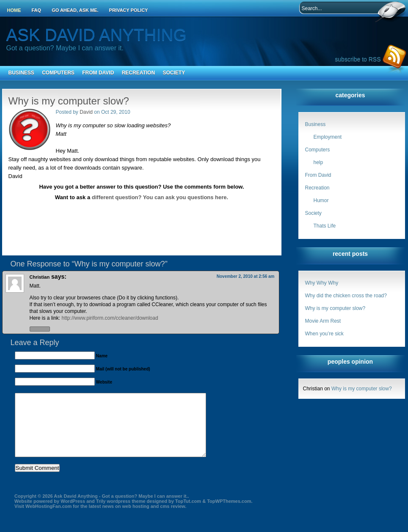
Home (14, 10)
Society (174, 73)
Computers (58, 73)
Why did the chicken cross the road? (346, 296)
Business (21, 73)
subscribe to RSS (358, 59)
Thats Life (325, 226)
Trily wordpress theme (121, 514)
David (86, 112)
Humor (321, 200)
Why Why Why (322, 283)
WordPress (73, 514)
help (318, 162)
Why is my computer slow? (335, 308)
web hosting (135, 519)
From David (98, 73)
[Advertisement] (142, 209)
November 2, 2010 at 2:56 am (246, 276)
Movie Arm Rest (323, 321)
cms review (172, 519)
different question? (117, 197)
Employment (328, 137)
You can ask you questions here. (186, 197)
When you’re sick (324, 334)
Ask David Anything (96, 35)
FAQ (37, 10)
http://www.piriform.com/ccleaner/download (110, 318)
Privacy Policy (129, 10)
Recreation (138, 73)
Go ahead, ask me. (75, 10)
